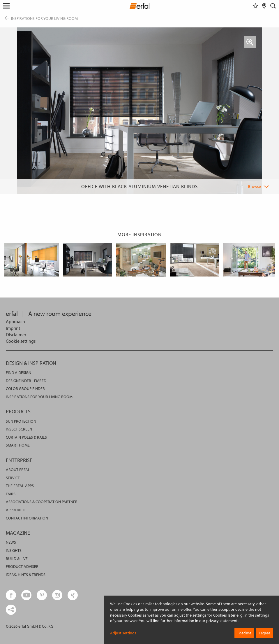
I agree (265, 633)
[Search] (273, 6)
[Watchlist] (255, 6)
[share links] (11, 610)
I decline (244, 633)
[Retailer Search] (264, 6)
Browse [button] (255, 186)
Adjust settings (123, 633)
